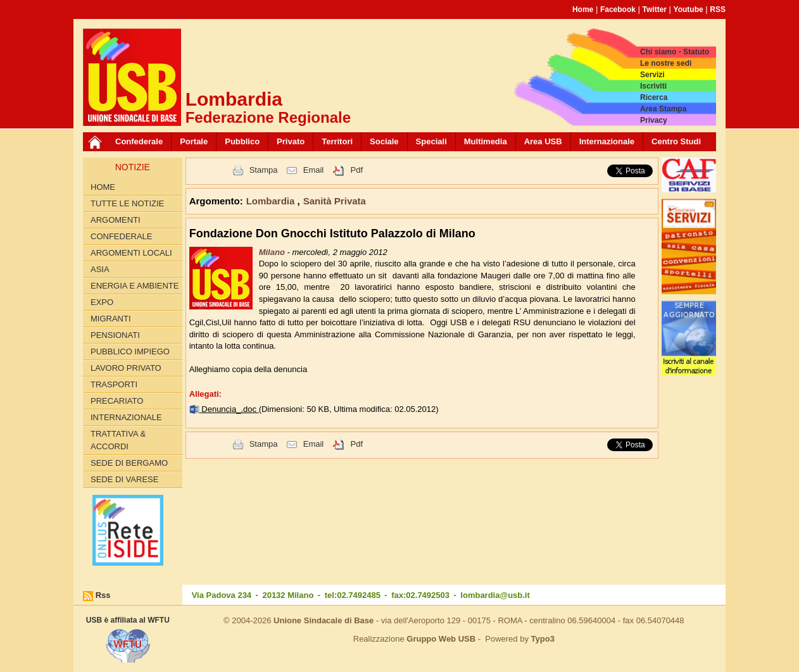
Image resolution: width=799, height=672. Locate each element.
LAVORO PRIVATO (126, 368)
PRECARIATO (117, 401)
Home (583, 9)
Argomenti (116, 220)
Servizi (652, 75)
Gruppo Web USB (441, 639)
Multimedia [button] (486, 141)
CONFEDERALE (122, 236)
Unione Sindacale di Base (324, 620)
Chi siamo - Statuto (675, 52)
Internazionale (607, 141)
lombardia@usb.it (495, 595)
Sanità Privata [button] (335, 201)
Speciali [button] (431, 141)
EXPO (102, 302)
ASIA (100, 269)
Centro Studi (676, 141)
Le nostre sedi (666, 63)
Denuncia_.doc (230, 409)
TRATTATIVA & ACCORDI (118, 440)
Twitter (655, 9)
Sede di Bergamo (129, 463)
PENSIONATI (115, 335)
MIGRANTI (111, 319)
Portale (194, 141)
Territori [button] (337, 141)
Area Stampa (663, 109)
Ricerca (654, 97)
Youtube (689, 9)
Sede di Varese (124, 479)
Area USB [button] (543, 141)
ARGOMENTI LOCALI (131, 253)
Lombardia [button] (272, 201)
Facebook (618, 9)
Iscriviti (653, 86)
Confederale (139, 141)
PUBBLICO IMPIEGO (130, 352)
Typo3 (543, 639)
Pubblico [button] (242, 141)
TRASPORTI (114, 384)
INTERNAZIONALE (126, 417)
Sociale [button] (384, 141)
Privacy (654, 120)
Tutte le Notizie (127, 203)
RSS (718, 9)
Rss (103, 595)
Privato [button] (291, 141)
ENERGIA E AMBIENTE (135, 286)
